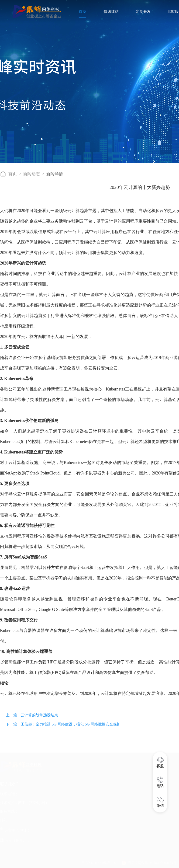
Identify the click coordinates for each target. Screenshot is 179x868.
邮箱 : (5, 818)
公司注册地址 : (15, 839)
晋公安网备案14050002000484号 (152, 861)
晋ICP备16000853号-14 (99, 861)
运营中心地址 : (14, 828)
